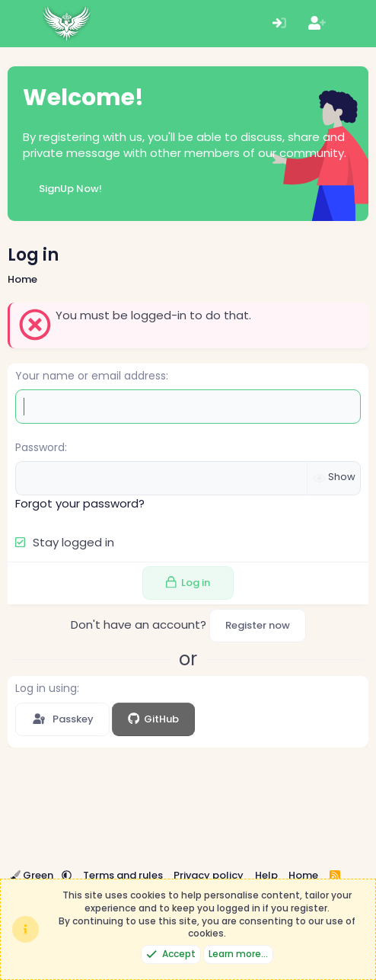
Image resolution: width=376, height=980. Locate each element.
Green (33, 875)
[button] (67, 875)
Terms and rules (123, 875)
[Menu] (21, 24)
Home (303, 875)
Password (40, 447)
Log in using (46, 688)
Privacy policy (209, 875)
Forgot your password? (80, 503)
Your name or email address (91, 376)
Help (266, 875)
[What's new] (354, 24)
